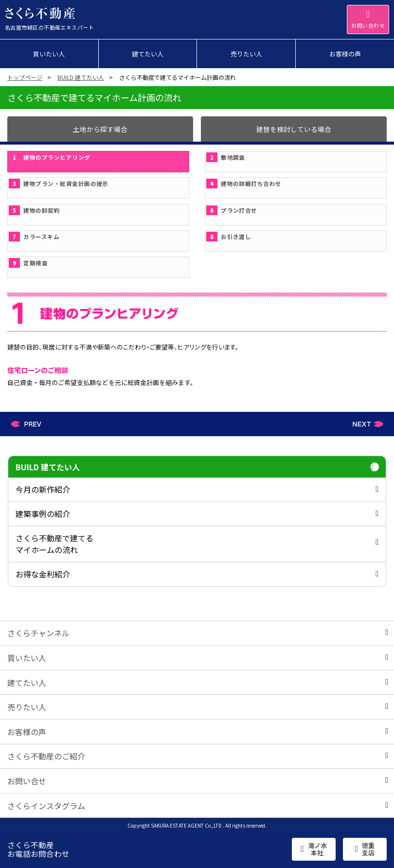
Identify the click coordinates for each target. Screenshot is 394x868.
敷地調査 (226, 157)
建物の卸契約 (34, 210)
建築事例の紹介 (197, 514)
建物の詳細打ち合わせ (244, 184)
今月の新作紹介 (197, 489)
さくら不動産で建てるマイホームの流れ (197, 544)
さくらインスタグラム (198, 806)
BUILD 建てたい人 (81, 77)
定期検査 (28, 263)
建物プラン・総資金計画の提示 (59, 184)
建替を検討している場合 (294, 129)
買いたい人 (198, 658)
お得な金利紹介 (197, 574)
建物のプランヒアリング (50, 157)
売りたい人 (198, 707)
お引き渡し (229, 237)
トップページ (25, 77)
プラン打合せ (232, 210)
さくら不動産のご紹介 (198, 756)
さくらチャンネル (198, 633)
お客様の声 (198, 732)
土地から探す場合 (100, 129)
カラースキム (34, 237)
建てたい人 (198, 683)
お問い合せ (198, 781)
